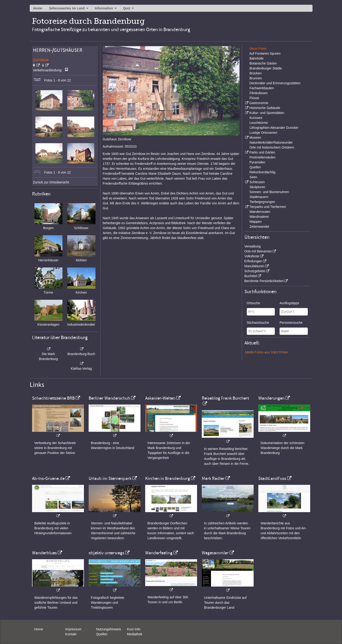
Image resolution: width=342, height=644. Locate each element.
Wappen (255, 222)
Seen (253, 177)
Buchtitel (251, 276)
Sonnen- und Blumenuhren (269, 192)
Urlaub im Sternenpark (110, 478)
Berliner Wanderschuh (109, 398)
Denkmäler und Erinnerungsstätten (275, 83)
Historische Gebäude (265, 108)
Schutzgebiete (255, 271)
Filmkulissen (258, 93)
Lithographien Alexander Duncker (274, 128)
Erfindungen (253, 261)
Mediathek (135, 634)
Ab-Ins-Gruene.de (48, 478)
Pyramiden (257, 162)
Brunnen (256, 78)
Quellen (255, 167)
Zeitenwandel (259, 227)
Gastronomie (259, 103)
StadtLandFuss (272, 478)
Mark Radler (213, 478)
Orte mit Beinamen (258, 251)
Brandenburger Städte (266, 68)
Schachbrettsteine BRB (53, 398)
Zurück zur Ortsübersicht (51, 182)
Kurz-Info (134, 629)
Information (104, 8)
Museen (255, 138)
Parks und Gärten (262, 152)
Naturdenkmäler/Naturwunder (271, 142)
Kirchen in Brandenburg (168, 478)
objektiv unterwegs (106, 553)
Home (38, 8)
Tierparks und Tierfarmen (268, 207)
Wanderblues (44, 553)
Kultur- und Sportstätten (267, 113)
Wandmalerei (259, 217)
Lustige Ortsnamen (263, 133)
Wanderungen (271, 398)
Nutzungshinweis (109, 629)
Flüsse (254, 98)
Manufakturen (255, 266)
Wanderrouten (260, 212)
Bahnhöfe (256, 58)
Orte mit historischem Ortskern (272, 147)
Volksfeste (252, 256)
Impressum (73, 629)
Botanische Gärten (263, 63)
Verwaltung (253, 246)
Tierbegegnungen (262, 202)
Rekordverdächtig (262, 172)
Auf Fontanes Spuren (265, 53)
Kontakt (71, 634)
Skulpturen (257, 187)
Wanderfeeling (159, 553)
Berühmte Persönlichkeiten (264, 281)
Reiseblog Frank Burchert (225, 398)
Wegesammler (215, 553)
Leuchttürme (259, 123)
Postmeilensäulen (262, 157)
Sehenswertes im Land (67, 8)
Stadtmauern (259, 197)
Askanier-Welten (160, 398)
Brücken (255, 73)
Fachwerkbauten (262, 88)
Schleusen (257, 182)
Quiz (127, 8)
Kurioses (256, 118)
